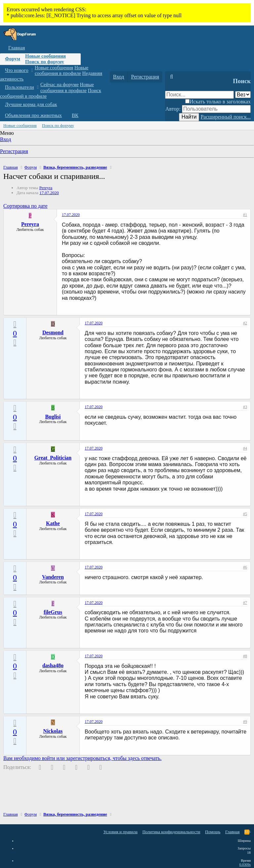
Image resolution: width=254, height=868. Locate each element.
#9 (245, 722)
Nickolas (53, 731)
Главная (17, 48)
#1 (245, 215)
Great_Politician (53, 458)
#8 (245, 656)
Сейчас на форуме (60, 84)
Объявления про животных (33, 115)
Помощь (213, 832)
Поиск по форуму (45, 62)
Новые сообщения (45, 56)
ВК (75, 115)
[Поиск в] (243, 95)
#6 (245, 567)
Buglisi (53, 417)
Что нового (17, 70)
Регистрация (14, 151)
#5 (245, 514)
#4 (245, 448)
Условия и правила (120, 832)
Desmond (53, 332)
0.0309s (245, 864)
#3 (245, 407)
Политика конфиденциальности (171, 832)
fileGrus (53, 612)
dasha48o (53, 665)
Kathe (53, 523)
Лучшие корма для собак (31, 104)
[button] (32, 70)
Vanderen (53, 577)
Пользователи (20, 87)
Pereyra (46, 188)
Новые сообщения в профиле (62, 70)
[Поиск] (171, 77)
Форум (13, 59)
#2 (245, 323)
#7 (245, 603)
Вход (6, 139)
